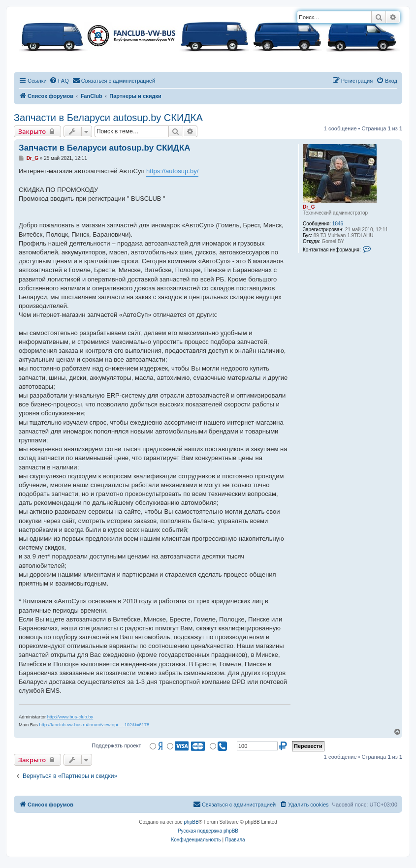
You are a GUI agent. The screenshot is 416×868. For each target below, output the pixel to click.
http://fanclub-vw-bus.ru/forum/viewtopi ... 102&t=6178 (95, 725)
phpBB (192, 822)
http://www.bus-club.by (70, 717)
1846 (338, 224)
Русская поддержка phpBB (208, 831)
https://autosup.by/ (172, 171)
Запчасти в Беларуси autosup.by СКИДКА (108, 118)
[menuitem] (59, 81)
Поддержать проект (116, 745)
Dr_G (309, 207)
